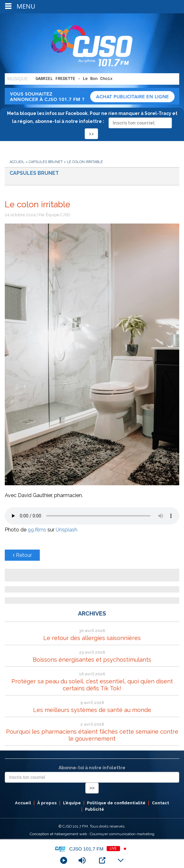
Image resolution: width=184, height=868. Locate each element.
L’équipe (72, 803)
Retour (22, 555)
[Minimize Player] (121, 860)
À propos (47, 803)
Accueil (17, 162)
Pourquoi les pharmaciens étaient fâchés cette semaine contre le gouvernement (92, 735)
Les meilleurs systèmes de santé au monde (92, 710)
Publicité (95, 809)
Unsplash (67, 530)
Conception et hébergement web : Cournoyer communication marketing (92, 834)
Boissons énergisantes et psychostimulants (92, 660)
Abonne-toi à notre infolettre (92, 768)
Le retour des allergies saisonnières (92, 638)
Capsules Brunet (46, 162)
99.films (37, 530)
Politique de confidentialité (116, 803)
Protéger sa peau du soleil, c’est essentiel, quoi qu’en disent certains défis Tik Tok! (92, 685)
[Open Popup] (102, 860)
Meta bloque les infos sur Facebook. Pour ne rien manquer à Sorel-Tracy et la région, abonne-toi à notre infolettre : (92, 123)
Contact (160, 803)
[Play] (64, 860)
